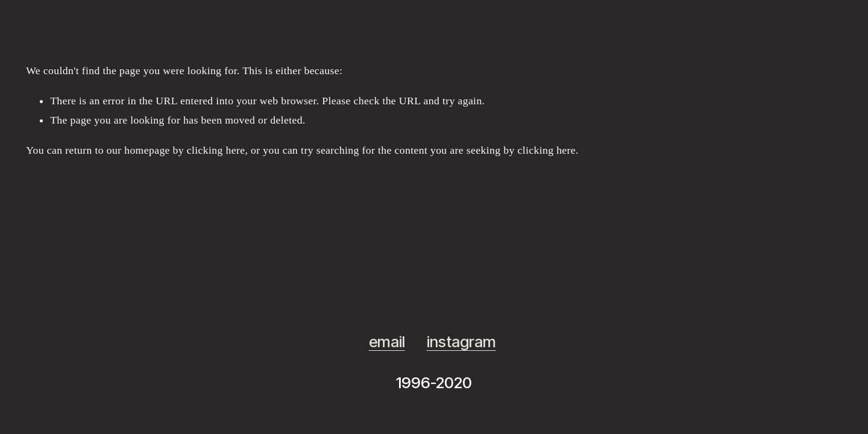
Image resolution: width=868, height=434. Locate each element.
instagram (461, 341)
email (387, 341)
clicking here (216, 150)
